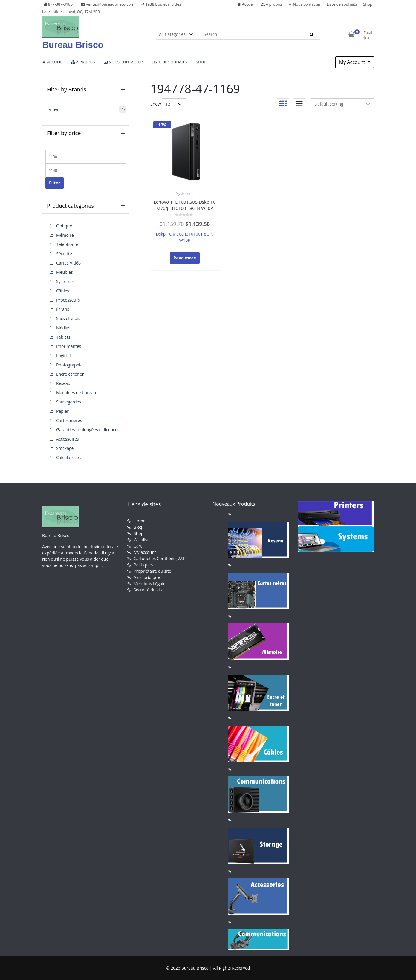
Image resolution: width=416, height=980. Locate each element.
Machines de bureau (76, 393)
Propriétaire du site (152, 571)
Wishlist (141, 540)
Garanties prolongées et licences (88, 430)
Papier (62, 411)
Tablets (63, 337)
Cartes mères (69, 420)
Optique (64, 226)
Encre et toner (70, 374)
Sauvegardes (69, 402)
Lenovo (53, 110)
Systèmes (185, 193)
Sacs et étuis (68, 318)
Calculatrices (68, 457)
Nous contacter (304, 4)
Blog (138, 527)
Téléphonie (67, 244)
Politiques (143, 565)
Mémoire (65, 235)
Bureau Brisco (73, 45)
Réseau (63, 383)
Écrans (63, 309)
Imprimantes (69, 346)
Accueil (246, 4)
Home (140, 521)
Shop (368, 4)
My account (145, 552)
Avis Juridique (147, 577)
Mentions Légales (151, 584)
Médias (63, 328)
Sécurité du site (149, 590)
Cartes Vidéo (68, 263)
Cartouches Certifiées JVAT (159, 558)
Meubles (65, 272)
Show (156, 104)
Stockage (65, 448)
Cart (138, 546)
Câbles (63, 291)
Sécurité (64, 254)
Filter (55, 183)
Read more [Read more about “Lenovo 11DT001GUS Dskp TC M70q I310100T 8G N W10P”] (185, 258)
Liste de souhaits (342, 4)
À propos (272, 4)
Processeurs (68, 300)
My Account (353, 62)
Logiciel (64, 356)
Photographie (69, 365)
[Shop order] (342, 104)
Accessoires (68, 439)
